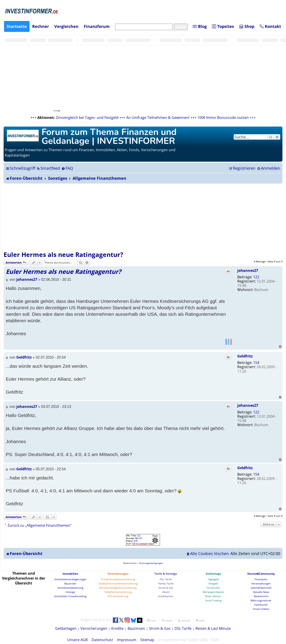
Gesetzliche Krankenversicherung (118, 583)
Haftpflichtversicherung (118, 592)
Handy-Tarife (166, 583)
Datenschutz (102, 640)
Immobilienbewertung (70, 588)
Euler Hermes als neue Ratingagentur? (63, 254)
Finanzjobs (261, 579)
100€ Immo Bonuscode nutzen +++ (226, 118)
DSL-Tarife (166, 579)
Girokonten (213, 588)
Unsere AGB (77, 640)
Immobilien (70, 574)
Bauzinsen (70, 583)
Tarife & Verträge (166, 574)
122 (256, 277)
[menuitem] (48, 168)
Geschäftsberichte (261, 588)
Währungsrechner (261, 600)
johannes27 (248, 270)
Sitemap (147, 640)
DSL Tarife (183, 628)
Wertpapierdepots (213, 592)
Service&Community (261, 574)
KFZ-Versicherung (118, 596)
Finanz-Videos (261, 609)
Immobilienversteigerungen (70, 579)
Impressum (127, 640)
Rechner (41, 26)
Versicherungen (118, 574)
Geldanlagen (66, 628)
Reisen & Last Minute (213, 628)
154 (256, 363)
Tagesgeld (213, 579)
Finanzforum (97, 26)
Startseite (17, 26)
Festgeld (213, 583)
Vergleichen (66, 26)
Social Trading (213, 600)
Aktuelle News (261, 592)
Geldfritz (245, 356)
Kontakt (270, 26)
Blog (200, 26)
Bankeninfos (261, 596)
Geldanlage (213, 574)
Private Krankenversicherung (118, 579)
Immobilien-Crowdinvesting (70, 596)
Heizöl (166, 592)
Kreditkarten (166, 596)
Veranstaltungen (261, 583)
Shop (247, 26)
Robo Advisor (213, 596)
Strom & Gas (166, 588)
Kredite (117, 628)
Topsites (223, 26)
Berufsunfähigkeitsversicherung (118, 588)
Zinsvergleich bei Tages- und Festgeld (87, 118)
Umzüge (70, 592)
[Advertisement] (143, 217)
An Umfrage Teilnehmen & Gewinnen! (158, 118)
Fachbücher (261, 605)
